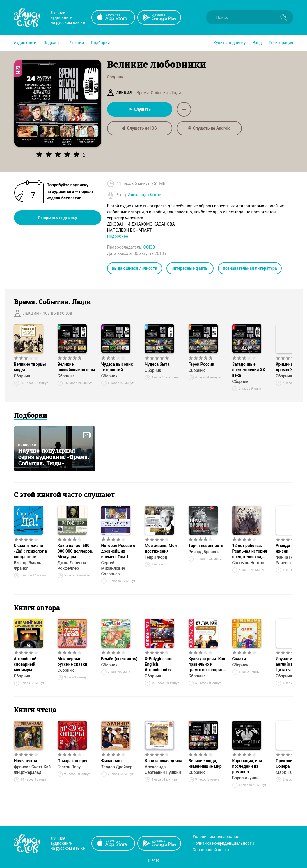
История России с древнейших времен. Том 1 (118, 551)
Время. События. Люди (159, 93)
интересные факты (190, 268)
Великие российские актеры (76, 367)
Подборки (100, 43)
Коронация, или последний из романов (247, 766)
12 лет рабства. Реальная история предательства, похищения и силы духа (250, 551)
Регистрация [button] (281, 43)
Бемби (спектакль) (119, 659)
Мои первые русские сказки (72, 661)
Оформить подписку (57, 218)
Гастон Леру (69, 767)
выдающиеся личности (135, 268)
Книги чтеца (35, 710)
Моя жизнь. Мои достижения (161, 548)
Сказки (239, 659)
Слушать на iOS (139, 128)
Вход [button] (257, 43)
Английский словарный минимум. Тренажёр (25, 665)
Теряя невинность (206, 546)
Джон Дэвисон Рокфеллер (72, 566)
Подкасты (53, 43)
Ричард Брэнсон (204, 552)
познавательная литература (250, 268)
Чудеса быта (157, 364)
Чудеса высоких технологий (117, 367)
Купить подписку (229, 43)
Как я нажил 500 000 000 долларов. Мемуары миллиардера (76, 551)
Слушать (140, 109)
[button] (25, 43)
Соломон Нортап (248, 563)
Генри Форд (156, 557)
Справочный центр (211, 850)
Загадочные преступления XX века (249, 370)
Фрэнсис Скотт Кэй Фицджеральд (32, 770)
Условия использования (216, 837)
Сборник (22, 376)
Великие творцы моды (30, 367)
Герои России (202, 364)
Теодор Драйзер (117, 767)
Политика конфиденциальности (223, 843)
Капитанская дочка (164, 761)
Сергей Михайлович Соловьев (113, 568)
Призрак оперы (72, 761)
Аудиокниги (25, 43)
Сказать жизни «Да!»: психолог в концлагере (31, 551)
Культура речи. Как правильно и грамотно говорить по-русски (207, 665)
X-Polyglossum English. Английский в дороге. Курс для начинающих (161, 665)
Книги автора (37, 608)
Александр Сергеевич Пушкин (163, 770)
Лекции (77, 43)
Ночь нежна (26, 761)
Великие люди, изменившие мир (205, 763)
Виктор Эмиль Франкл (28, 566)
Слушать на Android (209, 128)
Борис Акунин (245, 778)
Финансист (112, 761)
